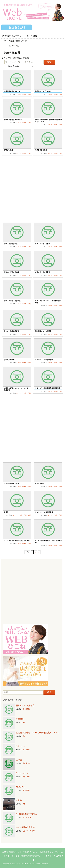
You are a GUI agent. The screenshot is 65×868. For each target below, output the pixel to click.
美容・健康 (26, 777)
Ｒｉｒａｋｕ (22, 773)
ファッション (27, 817)
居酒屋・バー (27, 763)
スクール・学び (21, 94)
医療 (24, 736)
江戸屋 (19, 760)
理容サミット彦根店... (26, 706)
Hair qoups (20, 746)
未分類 (29, 515)
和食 (24, 804)
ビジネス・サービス (29, 831)
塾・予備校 (28, 94)
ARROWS (20, 787)
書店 (24, 723)
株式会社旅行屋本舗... (26, 827)
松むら (19, 800)
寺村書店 (20, 719)
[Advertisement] (32, 189)
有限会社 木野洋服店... (26, 814)
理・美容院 (26, 709)
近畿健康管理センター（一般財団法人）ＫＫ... (38, 733)
